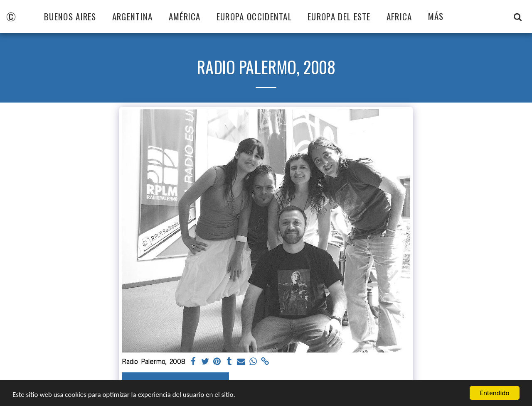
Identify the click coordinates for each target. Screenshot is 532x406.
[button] (518, 17)
